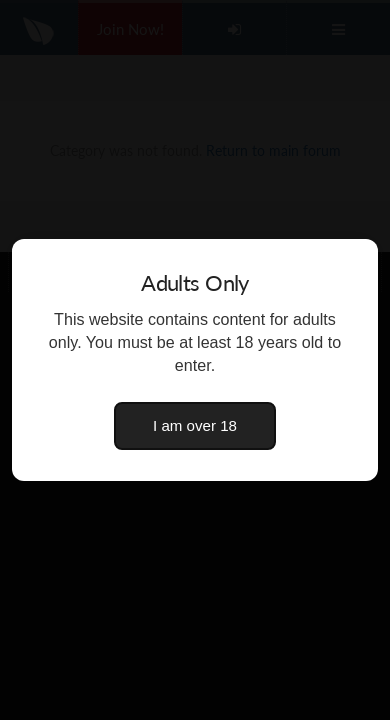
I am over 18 (195, 425)
